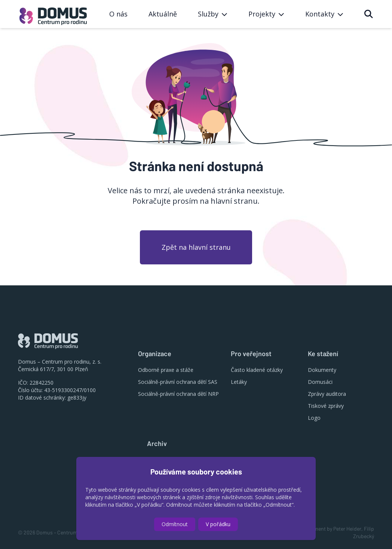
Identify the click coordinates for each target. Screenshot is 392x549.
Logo (314, 418)
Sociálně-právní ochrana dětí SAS (178, 382)
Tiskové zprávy (326, 406)
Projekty (157, 484)
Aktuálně (163, 14)
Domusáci (320, 382)
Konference (161, 472)
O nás (118, 14)
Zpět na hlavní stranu (196, 247)
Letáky (239, 382)
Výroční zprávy (164, 460)
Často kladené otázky (257, 370)
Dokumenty (322, 370)
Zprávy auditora (327, 394)
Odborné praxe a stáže (166, 370)
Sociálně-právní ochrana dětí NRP (178, 394)
